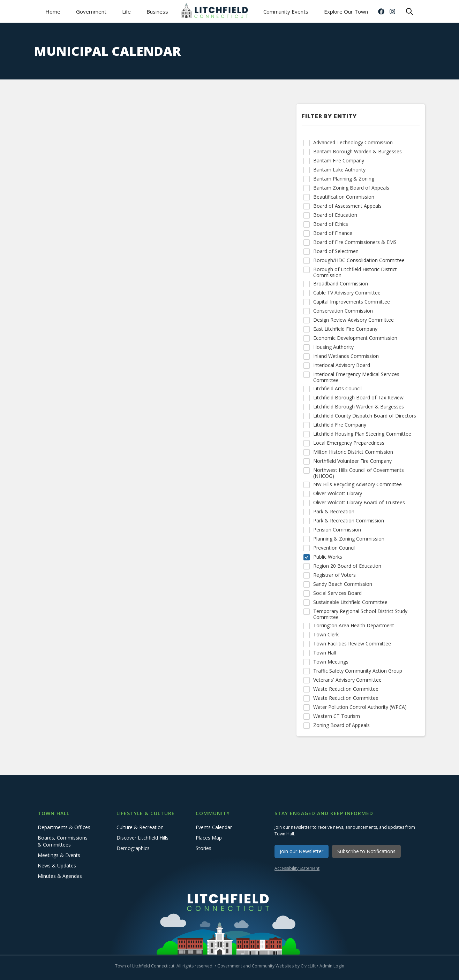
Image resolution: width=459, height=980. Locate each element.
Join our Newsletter (302, 851)
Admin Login (332, 966)
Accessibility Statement (297, 868)
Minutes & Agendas (60, 876)
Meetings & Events (59, 855)
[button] (91, 11)
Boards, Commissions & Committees (63, 841)
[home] (216, 11)
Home (53, 12)
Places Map (209, 838)
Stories (204, 848)
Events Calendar (214, 827)
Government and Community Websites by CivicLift (266, 966)
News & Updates (57, 866)
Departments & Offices (64, 827)
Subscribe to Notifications (366, 851)
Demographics (133, 848)
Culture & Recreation (140, 827)
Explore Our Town (346, 12)
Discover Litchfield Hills (142, 838)
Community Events (286, 12)
